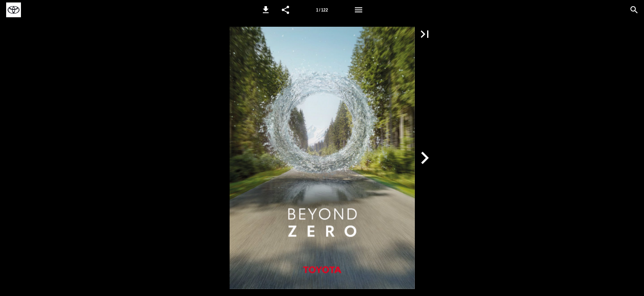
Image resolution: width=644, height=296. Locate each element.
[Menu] (359, 10)
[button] (266, 10)
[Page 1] (322, 10)
